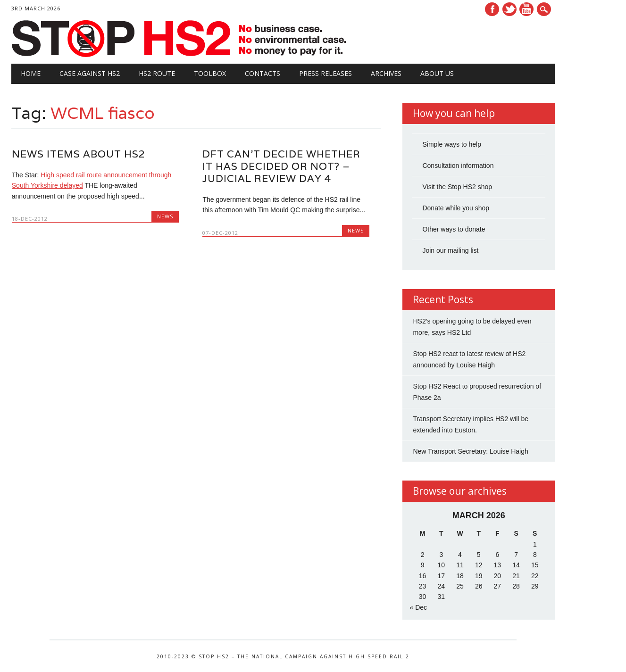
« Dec (418, 607)
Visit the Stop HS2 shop (457, 187)
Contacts (263, 73)
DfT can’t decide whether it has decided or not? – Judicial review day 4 (281, 166)
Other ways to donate (454, 229)
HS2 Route (157, 73)
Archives (386, 73)
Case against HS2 (90, 73)
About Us (437, 73)
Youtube (526, 9)
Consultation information (458, 166)
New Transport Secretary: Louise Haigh (470, 451)
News (165, 216)
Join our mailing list (450, 250)
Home (31, 73)
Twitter (509, 9)
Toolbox (210, 73)
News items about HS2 (79, 154)
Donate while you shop (456, 208)
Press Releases (326, 73)
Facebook (492, 9)
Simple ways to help (452, 144)
